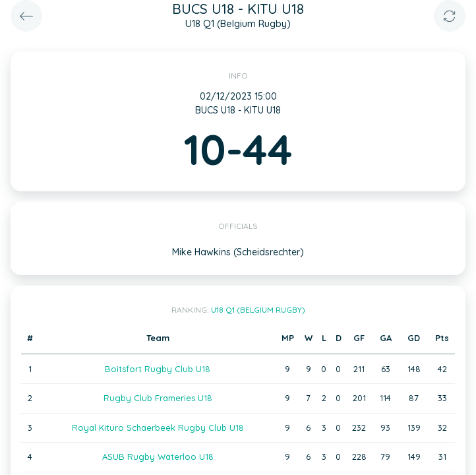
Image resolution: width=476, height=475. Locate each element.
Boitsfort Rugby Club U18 (158, 369)
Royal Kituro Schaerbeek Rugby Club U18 (158, 427)
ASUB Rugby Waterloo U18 (158, 457)
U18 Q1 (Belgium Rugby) (258, 310)
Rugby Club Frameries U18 (158, 398)
